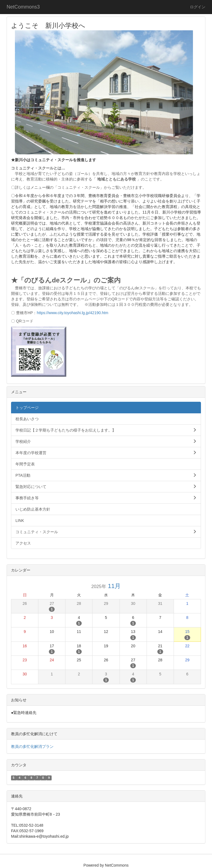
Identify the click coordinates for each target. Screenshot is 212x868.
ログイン (198, 7)
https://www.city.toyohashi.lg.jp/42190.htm (72, 313)
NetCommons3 (23, 7)
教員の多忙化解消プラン (32, 746)
